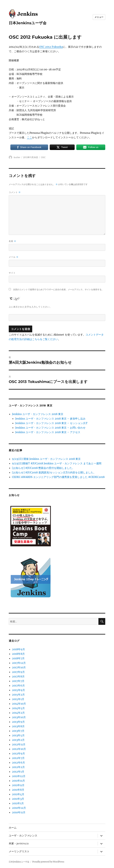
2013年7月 (18, 731)
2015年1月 (18, 699)
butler (17, 157)
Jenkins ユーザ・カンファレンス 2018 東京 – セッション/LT (51, 423)
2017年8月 (18, 676)
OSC (43, 157)
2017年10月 (19, 667)
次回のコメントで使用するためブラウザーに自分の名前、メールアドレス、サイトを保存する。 (58, 290)
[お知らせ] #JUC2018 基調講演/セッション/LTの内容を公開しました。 (54, 472)
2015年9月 (18, 690)
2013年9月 (18, 722)
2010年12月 (19, 808)
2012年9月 (18, 753)
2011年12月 (19, 776)
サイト (12, 273)
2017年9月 (18, 672)
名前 (12, 241)
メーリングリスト (19, 851)
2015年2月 (18, 695)
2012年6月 (18, 763)
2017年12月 (19, 663)
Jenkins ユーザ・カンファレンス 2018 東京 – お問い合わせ (50, 428)
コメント (15, 192)
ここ (29, 137)
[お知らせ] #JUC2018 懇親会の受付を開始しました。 (43, 468)
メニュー (99, 17)
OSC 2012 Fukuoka (51, 47)
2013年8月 (18, 726)
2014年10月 (19, 704)
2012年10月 (19, 749)
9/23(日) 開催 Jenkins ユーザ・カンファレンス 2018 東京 (46, 459)
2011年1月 (18, 803)
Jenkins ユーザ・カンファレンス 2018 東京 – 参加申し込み (50, 419)
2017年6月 (18, 686)
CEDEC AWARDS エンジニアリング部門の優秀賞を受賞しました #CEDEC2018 (58, 477)
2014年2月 (18, 713)
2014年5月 (18, 708)
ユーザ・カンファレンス (23, 836)
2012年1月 (18, 772)
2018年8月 (18, 654)
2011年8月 (18, 790)
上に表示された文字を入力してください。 (30, 307)
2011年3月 (18, 799)
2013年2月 (18, 740)
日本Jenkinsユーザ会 (28, 23)
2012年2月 (18, 767)
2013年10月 (19, 717)
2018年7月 (18, 658)
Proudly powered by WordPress (48, 862)
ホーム (13, 828)
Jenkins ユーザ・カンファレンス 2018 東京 (38, 414)
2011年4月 (18, 794)
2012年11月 (19, 744)
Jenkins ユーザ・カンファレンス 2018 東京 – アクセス (48, 432)
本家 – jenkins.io (19, 843)
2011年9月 (18, 785)
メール (14, 257)
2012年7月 (18, 758)
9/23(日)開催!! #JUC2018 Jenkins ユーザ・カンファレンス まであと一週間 (57, 463)
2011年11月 (18, 781)
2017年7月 (18, 681)
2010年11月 (19, 812)
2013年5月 (18, 735)
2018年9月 (18, 649)
